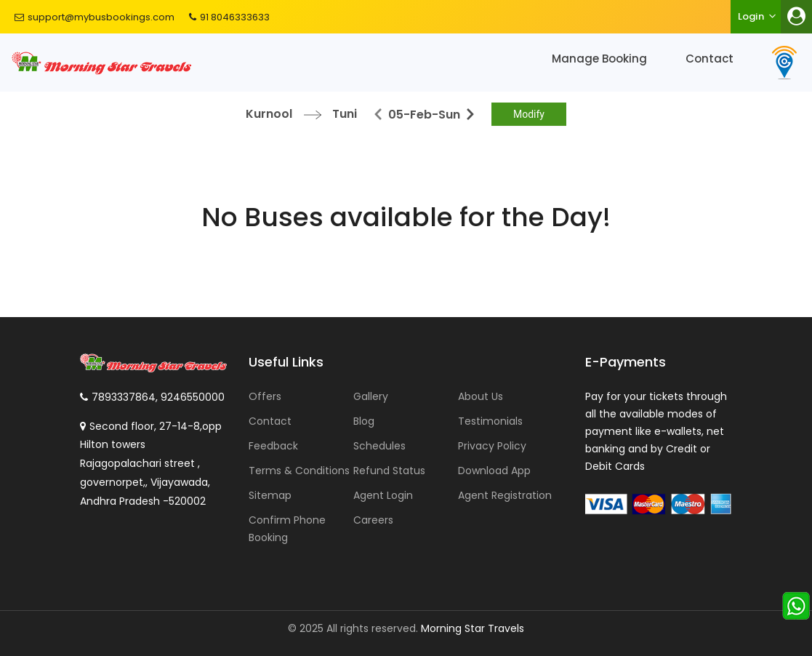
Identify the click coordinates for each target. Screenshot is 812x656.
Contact (710, 59)
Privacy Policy (492, 446)
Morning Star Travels (473, 628)
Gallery (371, 396)
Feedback (273, 446)
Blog (364, 421)
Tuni (345, 114)
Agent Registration (505, 495)
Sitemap (270, 495)
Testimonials (490, 421)
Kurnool (269, 114)
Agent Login (383, 495)
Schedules (379, 446)
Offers (265, 396)
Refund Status (389, 471)
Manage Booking (599, 59)
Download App (494, 471)
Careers (373, 520)
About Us (481, 396)
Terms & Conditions (299, 471)
